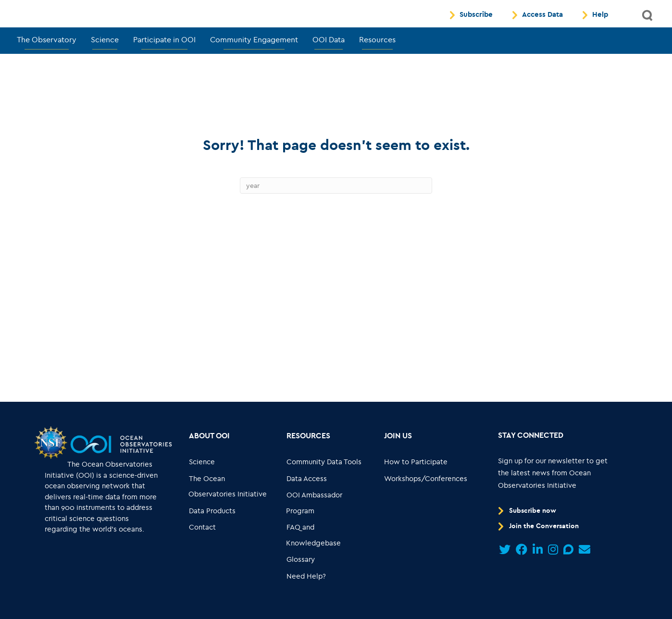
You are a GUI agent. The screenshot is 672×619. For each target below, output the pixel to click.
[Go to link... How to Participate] (416, 484)
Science (105, 62)
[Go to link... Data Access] (307, 501)
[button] (648, 27)
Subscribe (476, 26)
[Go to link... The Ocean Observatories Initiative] (231, 508)
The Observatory (47, 62)
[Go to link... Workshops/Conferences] (425, 501)
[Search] (336, 208)
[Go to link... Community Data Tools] (324, 484)
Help (600, 26)
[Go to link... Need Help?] (306, 598)
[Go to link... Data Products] (212, 533)
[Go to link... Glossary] (301, 582)
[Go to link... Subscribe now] (529, 532)
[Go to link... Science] (202, 484)
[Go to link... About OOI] (210, 458)
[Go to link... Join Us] (398, 458)
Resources (377, 62)
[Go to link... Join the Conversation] (540, 548)
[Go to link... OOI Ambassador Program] (329, 525)
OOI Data (329, 62)
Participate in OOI (164, 62)
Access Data (542, 26)
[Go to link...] (50, 464)
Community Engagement (254, 62)
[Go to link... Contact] (203, 550)
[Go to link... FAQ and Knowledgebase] (329, 557)
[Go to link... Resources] (309, 458)
